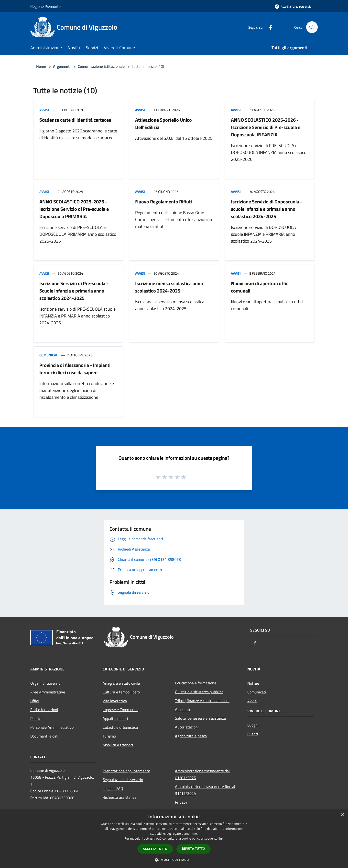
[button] (174, 860)
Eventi (253, 734)
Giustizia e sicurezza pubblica (199, 692)
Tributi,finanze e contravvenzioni (202, 701)
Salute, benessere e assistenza (200, 718)
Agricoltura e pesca (191, 736)
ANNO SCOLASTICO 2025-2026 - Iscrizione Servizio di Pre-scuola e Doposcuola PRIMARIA (74, 209)
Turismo (109, 736)
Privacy (181, 802)
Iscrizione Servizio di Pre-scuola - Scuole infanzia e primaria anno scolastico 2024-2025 (74, 291)
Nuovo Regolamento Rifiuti (163, 202)
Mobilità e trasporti (119, 745)
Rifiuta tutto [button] (194, 849)
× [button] (343, 815)
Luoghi (253, 725)
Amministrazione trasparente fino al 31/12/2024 (205, 790)
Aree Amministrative (48, 692)
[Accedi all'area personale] (293, 6)
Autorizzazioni (187, 727)
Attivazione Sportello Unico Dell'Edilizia (163, 123)
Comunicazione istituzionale (101, 66)
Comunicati (49, 355)
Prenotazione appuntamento (126, 771)
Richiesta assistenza (120, 797)
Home (41, 66)
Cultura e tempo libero (121, 692)
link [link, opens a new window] (221, 839)
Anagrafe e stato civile (121, 683)
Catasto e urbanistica (120, 727)
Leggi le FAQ (113, 788)
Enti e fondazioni (44, 710)
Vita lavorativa (115, 701)
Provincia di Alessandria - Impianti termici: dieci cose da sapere (75, 369)
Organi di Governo (45, 683)
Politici (36, 718)
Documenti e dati (44, 736)
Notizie (253, 683)
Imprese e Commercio (120, 710)
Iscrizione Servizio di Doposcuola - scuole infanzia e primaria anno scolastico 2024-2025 (266, 209)
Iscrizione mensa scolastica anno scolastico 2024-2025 (169, 287)
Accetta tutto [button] (155, 849)
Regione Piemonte (45, 6)
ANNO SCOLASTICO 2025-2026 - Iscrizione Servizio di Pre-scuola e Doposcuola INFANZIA (266, 127)
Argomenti (62, 66)
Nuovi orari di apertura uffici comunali (260, 287)
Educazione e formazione (196, 683)
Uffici (35, 701)
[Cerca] (312, 27)
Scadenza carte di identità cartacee (75, 120)
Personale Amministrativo (52, 727)
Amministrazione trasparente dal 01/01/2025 (202, 774)
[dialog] (174, 839)
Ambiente (183, 709)
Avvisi (44, 110)
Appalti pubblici (115, 718)
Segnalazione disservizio (123, 780)
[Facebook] (268, 27)
